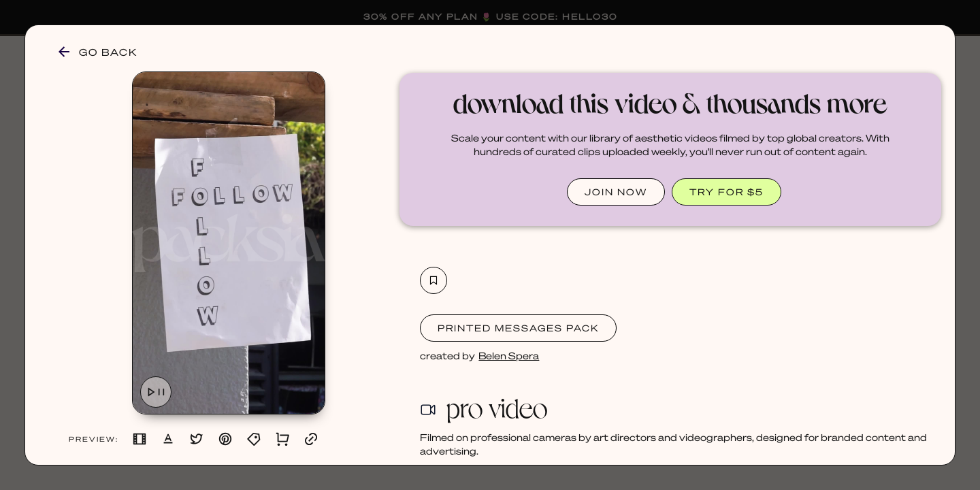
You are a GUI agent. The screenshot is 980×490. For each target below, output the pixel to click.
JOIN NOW (616, 192)
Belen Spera (509, 355)
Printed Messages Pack (518, 328)
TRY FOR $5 (726, 192)
